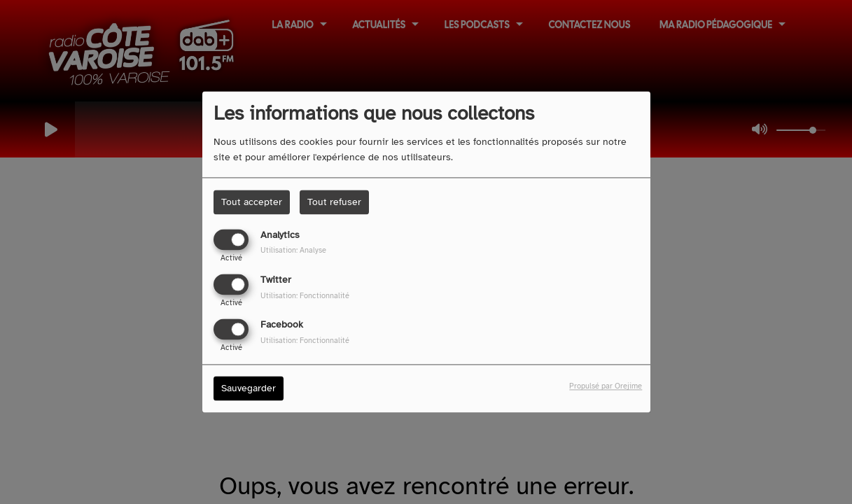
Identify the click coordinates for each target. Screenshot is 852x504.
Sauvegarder (249, 389)
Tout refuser (334, 202)
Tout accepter (252, 202)
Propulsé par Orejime (606, 386)
